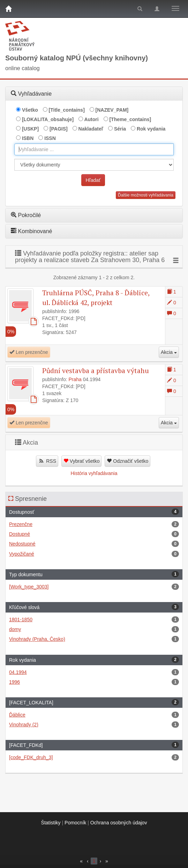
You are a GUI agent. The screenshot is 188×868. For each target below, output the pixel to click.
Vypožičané (94, 554)
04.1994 (94, 672)
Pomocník (75, 823)
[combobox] (94, 149)
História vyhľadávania (94, 473)
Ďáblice (94, 715)
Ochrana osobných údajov (119, 823)
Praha (75, 379)
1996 (94, 682)
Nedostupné (94, 544)
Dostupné (94, 534)
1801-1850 (94, 620)
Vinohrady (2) (94, 725)
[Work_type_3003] (94, 587)
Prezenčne (94, 524)
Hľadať (93, 180)
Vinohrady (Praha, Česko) (94, 639)
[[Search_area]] (94, 165)
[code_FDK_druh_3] (94, 757)
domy (94, 629)
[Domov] (8, 9)
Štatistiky (51, 823)
